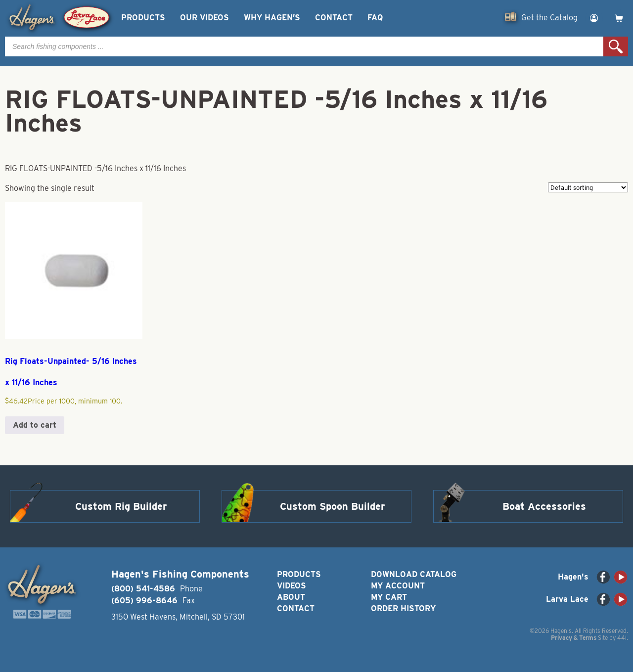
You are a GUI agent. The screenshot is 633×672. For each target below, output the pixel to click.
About (291, 597)
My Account (398, 586)
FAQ (375, 18)
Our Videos (204, 18)
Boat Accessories (544, 506)
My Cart (389, 597)
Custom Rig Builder (121, 506)
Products (143, 18)
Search (616, 46)
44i (622, 638)
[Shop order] (588, 187)
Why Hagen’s (272, 18)
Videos (292, 586)
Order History (403, 608)
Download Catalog (414, 574)
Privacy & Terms (574, 638)
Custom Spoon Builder (333, 506)
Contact (334, 18)
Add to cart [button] (35, 425)
